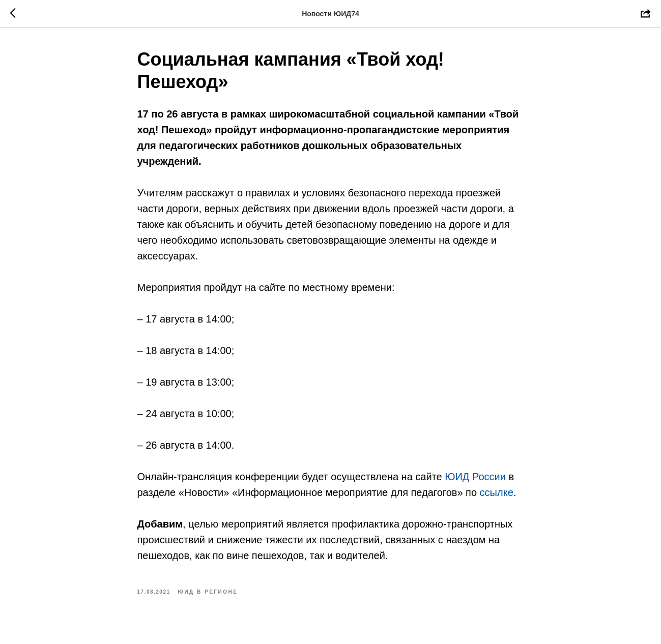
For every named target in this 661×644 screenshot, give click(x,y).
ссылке (497, 492)
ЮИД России (475, 477)
